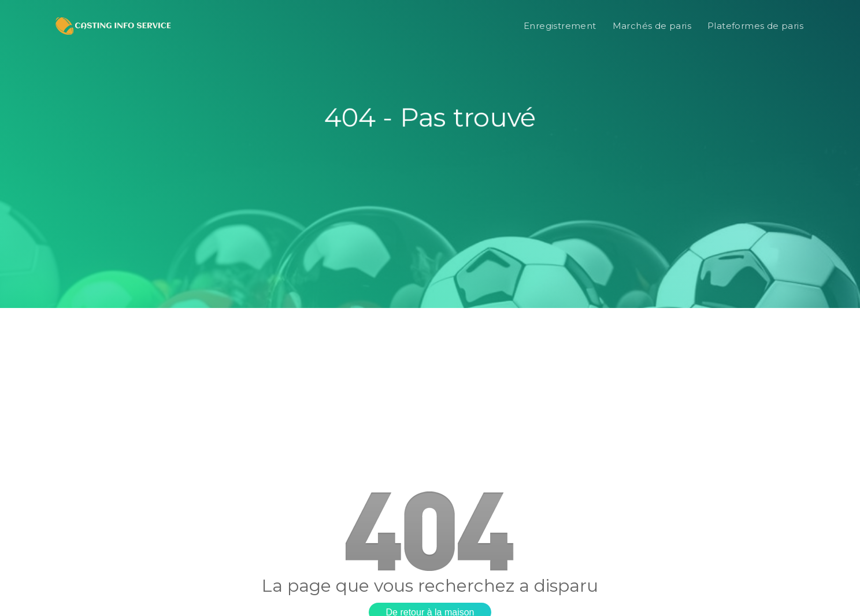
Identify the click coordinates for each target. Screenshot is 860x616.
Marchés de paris (652, 26)
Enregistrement (560, 26)
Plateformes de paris (755, 26)
